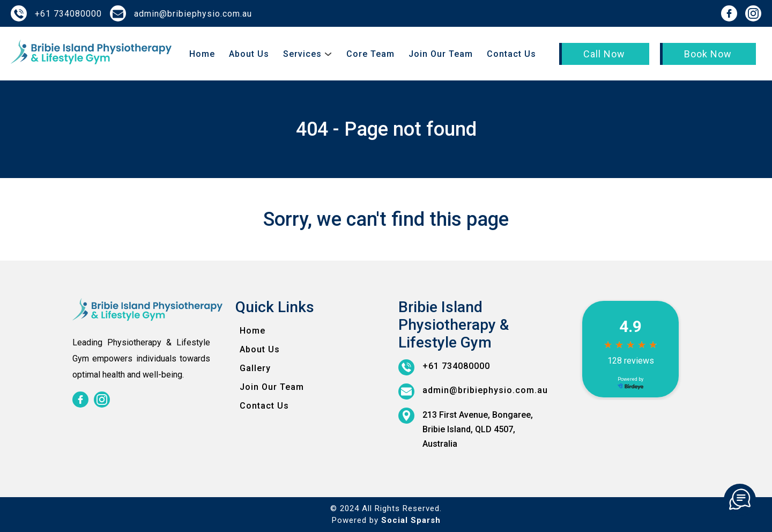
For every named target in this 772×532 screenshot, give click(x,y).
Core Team (370, 54)
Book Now (708, 54)
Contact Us (511, 54)
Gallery (255, 368)
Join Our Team (441, 54)
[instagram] (753, 13)
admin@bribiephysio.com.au (193, 14)
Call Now (604, 54)
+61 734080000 (68, 14)
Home (202, 54)
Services (302, 54)
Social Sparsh (411, 520)
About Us (249, 54)
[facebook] (729, 13)
